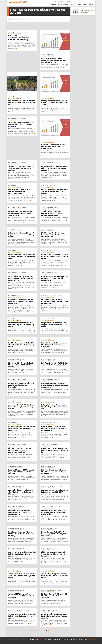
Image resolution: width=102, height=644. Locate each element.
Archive (80, 4)
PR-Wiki (57, 2)
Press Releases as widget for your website (19, 19)
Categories (54, 4)
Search (90, 2)
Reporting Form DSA (82, 639)
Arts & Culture (50, 54)
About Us (91, 4)
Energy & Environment (52, 319)
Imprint (62, 2)
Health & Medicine (51, 359)
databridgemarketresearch (15, 34)
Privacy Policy (55, 639)
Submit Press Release (63, 4)
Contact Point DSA (73, 639)
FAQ (45, 639)
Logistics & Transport (52, 444)
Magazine (85, 4)
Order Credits (73, 4)
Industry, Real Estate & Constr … (21, 32)
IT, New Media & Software (20, 119)
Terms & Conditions (63, 639)
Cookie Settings (92, 639)
